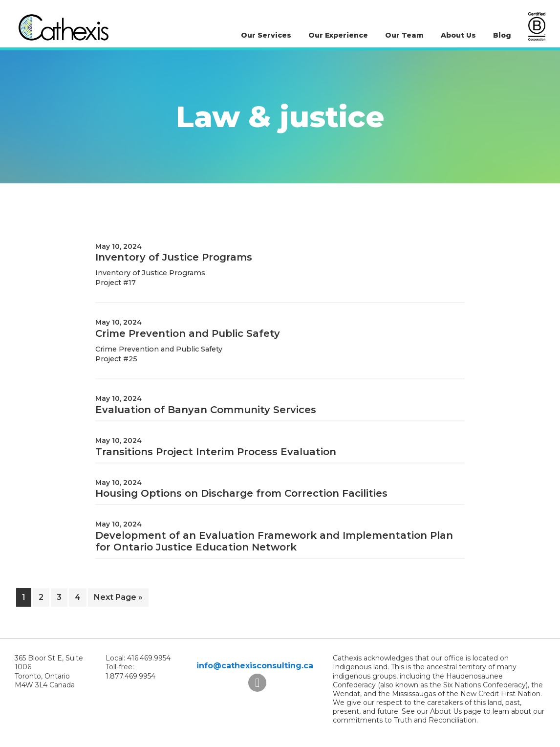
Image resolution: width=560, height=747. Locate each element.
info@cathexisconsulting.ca (255, 666)
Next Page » (118, 599)
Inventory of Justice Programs (174, 257)
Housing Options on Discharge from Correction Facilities (241, 493)
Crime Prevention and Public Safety (188, 333)
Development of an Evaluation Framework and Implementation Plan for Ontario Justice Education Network (274, 541)
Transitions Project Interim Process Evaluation (216, 452)
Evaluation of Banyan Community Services (206, 410)
